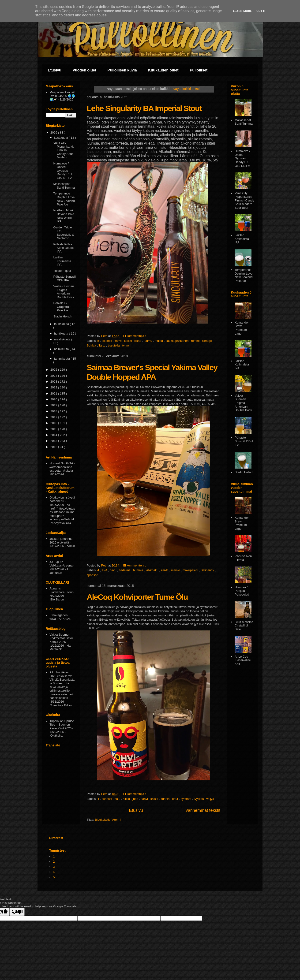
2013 (54, 441)
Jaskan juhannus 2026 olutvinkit (61, 541)
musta (159, 341)
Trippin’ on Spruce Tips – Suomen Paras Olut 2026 (62, 725)
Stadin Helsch (63, 316)
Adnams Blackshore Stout (61, 590)
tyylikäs (199, 799)
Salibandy (208, 570)
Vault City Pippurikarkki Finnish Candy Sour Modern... (64, 150)
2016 (54, 423)
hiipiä (127, 799)
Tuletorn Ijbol (62, 271)
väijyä (210, 799)
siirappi (207, 341)
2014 (54, 435)
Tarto (102, 345)
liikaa (138, 341)
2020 (54, 399)
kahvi (119, 341)
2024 (54, 376)
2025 (54, 370)
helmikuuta (62, 349)
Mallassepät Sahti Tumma (64, 186)
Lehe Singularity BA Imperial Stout (144, 108)
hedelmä (125, 570)
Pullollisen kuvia (122, 70)
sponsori (92, 575)
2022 (54, 387)
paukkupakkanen (177, 341)
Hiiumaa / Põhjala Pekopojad (242, 591)
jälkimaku (152, 570)
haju (118, 799)
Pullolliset (199, 70)
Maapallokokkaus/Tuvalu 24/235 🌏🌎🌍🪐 (63, 96)
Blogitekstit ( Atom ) (108, 820)
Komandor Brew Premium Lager (242, 328)
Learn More (242, 11)
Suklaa (92, 345)
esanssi (107, 799)
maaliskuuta (63, 339)
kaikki (128, 341)
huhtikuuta (62, 333)
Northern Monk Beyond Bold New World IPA (64, 216)
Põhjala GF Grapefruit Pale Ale (62, 307)
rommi (196, 341)
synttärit (186, 799)
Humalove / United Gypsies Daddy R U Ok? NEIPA (63, 171)
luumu (148, 341)
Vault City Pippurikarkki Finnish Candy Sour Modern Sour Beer (244, 200)
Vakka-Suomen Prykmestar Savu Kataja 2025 (61, 638)
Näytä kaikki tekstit (187, 89)
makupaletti (191, 570)
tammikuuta (62, 359)
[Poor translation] (17, 912)
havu (113, 570)
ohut (175, 799)
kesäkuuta (62, 138)
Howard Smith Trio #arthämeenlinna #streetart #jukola (62, 467)
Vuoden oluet (84, 70)
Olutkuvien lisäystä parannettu (62, 499)
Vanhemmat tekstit (203, 810)
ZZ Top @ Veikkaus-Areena (61, 564)
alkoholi (107, 341)
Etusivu (55, 70)
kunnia (165, 799)
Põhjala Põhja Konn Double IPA (64, 248)
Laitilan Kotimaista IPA (62, 261)
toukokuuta (62, 324)
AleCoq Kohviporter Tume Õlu (137, 597)
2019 (54, 405)
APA (105, 570)
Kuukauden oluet (163, 70)
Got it (261, 11)
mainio (176, 570)
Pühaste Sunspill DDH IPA (65, 278)
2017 (54, 417)
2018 (54, 411)
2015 (54, 429)
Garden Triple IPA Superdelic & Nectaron (64, 233)
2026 (54, 132)
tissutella (114, 345)
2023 (54, 382)
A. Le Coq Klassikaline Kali (243, 660)
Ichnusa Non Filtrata (243, 558)
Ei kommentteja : (135, 336)
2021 (54, 393)
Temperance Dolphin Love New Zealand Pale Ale (64, 199)
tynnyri (127, 345)
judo (136, 799)
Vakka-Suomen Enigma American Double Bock (64, 292)
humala (139, 570)
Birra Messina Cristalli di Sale (244, 626)
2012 (54, 447)
